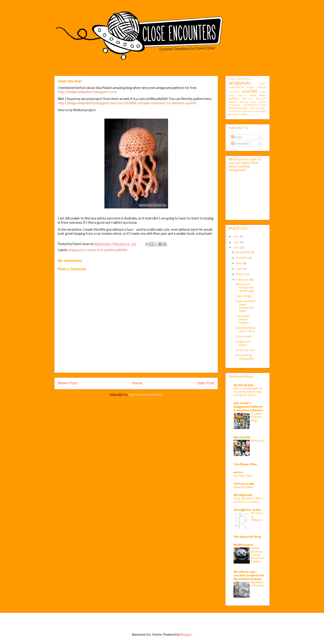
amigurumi (76, 250)
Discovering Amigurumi (245, 357)
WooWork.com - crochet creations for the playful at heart (249, 576)
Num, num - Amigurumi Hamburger (245, 288)
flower (253, 96)
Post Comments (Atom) (146, 395)
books (263, 84)
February (243, 280)
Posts (237, 137)
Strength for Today (247, 510)
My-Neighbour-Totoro (255, 105)
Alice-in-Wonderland (240, 79)
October (242, 258)
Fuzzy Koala (244, 337)
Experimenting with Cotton (245, 330)
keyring (244, 102)
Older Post (206, 383)
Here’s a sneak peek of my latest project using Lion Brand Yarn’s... (247, 392)
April (240, 269)
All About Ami (243, 385)
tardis (239, 112)
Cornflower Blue (245, 464)
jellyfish (122, 250)
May (240, 263)
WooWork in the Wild (257, 584)
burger (250, 87)
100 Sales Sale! (243, 476)
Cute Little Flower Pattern (242, 320)
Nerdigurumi (243, 495)
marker (262, 102)
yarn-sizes (235, 114)
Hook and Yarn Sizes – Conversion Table (246, 306)
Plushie (254, 108)
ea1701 (238, 472)
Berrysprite (242, 437)
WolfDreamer (243, 545)
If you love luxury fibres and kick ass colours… (248, 500)
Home (137, 383)
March (241, 274)
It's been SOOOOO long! (256, 417)
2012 (236, 242)
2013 (236, 237)
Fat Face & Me (244, 484)
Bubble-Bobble (236, 87)
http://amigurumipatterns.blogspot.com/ (87, 92)
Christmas (234, 92)
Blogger (186, 635)
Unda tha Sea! (245, 350)
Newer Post (68, 383)
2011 (236, 248)
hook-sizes (248, 99)
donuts (243, 96)
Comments (241, 144)
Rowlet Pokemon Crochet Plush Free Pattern (257, 555)
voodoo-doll (260, 112)
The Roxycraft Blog (247, 537)
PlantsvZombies (238, 108)
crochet (90, 250)
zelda (244, 114)
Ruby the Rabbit (243, 487)
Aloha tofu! (258, 441)
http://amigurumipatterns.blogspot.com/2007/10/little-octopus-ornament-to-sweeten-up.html (127, 103)
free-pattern (106, 250)
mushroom (235, 105)
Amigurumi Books (243, 343)
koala (253, 102)
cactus (261, 87)
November (244, 252)
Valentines (248, 112)
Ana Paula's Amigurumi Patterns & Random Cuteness (248, 407)
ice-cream (261, 99)
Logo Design (244, 296)
